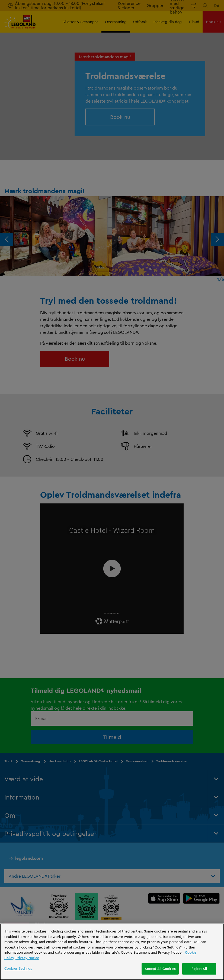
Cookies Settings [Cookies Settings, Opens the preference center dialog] (18, 968)
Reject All (199, 969)
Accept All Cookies (160, 969)
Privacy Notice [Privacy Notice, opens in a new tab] (27, 958)
